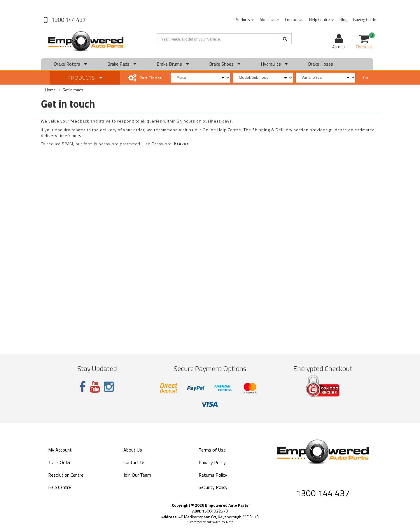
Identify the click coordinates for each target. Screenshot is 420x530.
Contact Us (294, 19)
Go (366, 77)
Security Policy (213, 487)
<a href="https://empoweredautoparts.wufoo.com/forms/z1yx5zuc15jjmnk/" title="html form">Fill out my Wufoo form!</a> (210, 248)
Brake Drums (173, 64)
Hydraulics (274, 64)
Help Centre (321, 19)
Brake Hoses (321, 64)
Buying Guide (365, 19)
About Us (269, 19)
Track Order (59, 462)
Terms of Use (212, 450)
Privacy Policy (212, 462)
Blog (343, 19)
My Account (60, 450)
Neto (230, 522)
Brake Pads (122, 64)
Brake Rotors (70, 64)
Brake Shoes (225, 64)
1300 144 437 (68, 20)
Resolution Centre (66, 475)
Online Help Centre (222, 130)
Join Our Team (137, 475)
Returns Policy (213, 475)
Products (244, 19)
